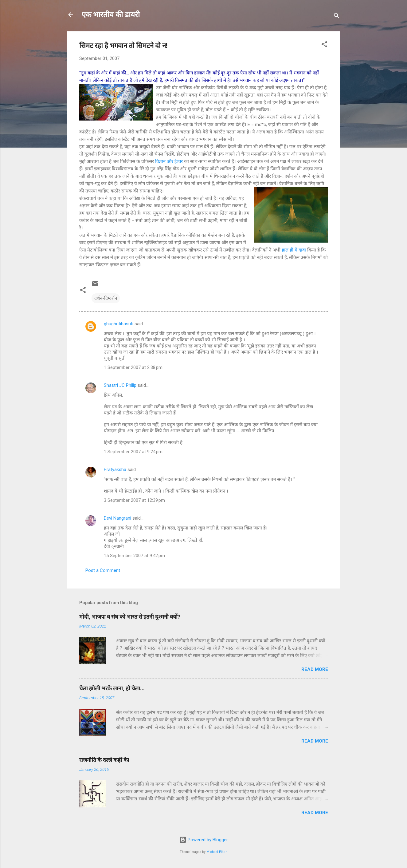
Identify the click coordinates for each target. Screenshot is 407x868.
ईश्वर (179, 161)
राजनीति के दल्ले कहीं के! (104, 760)
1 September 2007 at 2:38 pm (133, 367)
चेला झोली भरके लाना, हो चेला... (112, 688)
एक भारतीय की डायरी (111, 15)
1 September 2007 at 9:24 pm (133, 452)
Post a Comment (103, 570)
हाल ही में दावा (294, 250)
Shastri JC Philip (120, 385)
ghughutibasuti (119, 324)
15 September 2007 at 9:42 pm (134, 556)
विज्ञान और (165, 161)
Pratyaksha (115, 470)
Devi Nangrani (117, 518)
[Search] (337, 17)
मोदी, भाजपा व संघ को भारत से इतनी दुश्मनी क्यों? (130, 617)
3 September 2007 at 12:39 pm (134, 500)
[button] (324, 45)
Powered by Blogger (203, 840)
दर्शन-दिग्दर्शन (106, 298)
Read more (315, 669)
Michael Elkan (217, 852)
